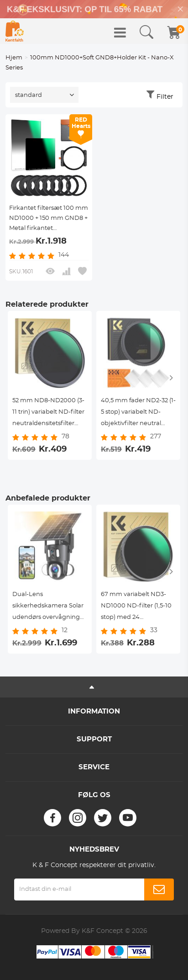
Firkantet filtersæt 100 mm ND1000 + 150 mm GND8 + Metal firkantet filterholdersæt (49, 219)
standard (29, 95)
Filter (165, 97)
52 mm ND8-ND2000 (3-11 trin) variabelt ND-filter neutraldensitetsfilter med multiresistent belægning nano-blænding (48, 413)
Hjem (14, 58)
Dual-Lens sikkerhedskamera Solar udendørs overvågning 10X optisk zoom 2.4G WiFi (48, 607)
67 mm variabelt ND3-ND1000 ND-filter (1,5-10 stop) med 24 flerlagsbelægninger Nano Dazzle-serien (136, 607)
